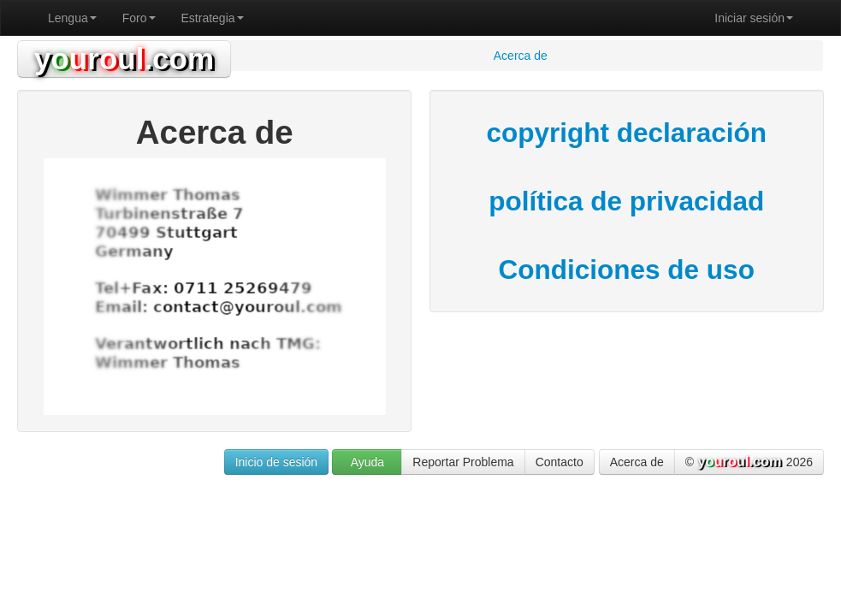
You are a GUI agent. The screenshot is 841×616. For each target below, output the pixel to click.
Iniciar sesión (754, 18)
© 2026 (749, 463)
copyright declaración (627, 133)
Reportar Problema (463, 462)
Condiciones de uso (627, 269)
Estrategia (213, 18)
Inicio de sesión (277, 462)
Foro (139, 18)
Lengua (72, 18)
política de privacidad (626, 201)
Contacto (560, 462)
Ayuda (367, 462)
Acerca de (637, 462)
